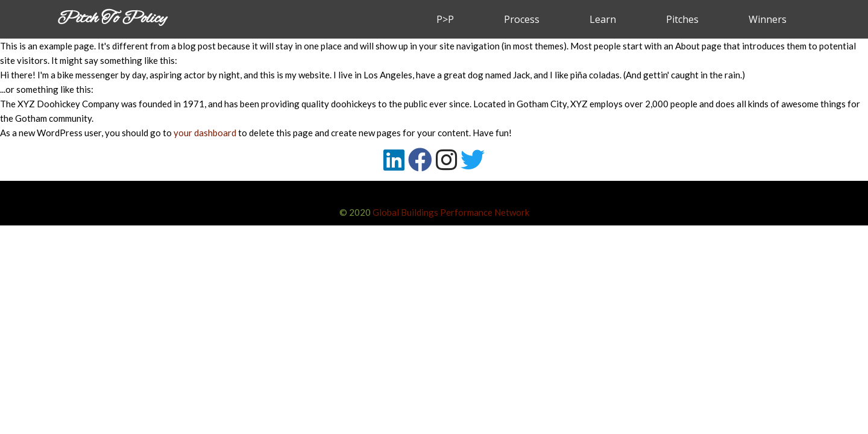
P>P (445, 19)
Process (522, 19)
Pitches (682, 19)
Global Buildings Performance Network (451, 212)
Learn (603, 19)
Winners (768, 19)
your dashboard (205, 133)
